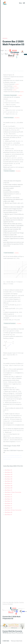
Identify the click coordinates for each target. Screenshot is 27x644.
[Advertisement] (13, 24)
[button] (22, 3)
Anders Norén (19, 641)
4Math (8, 641)
